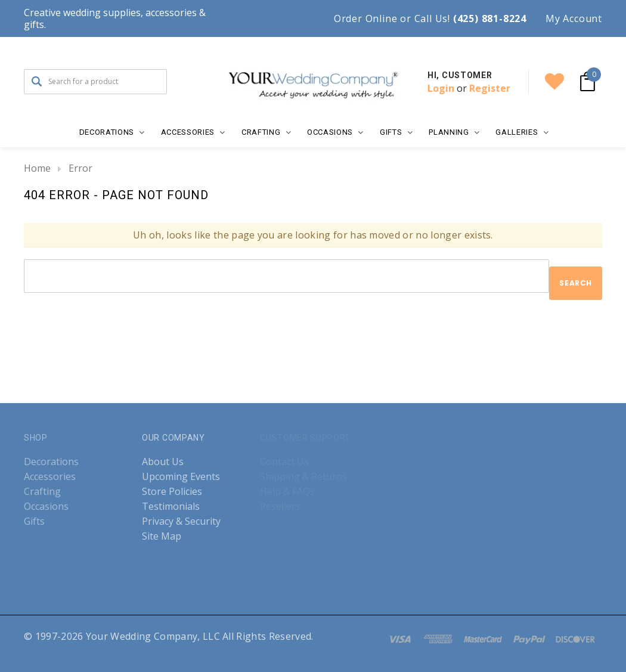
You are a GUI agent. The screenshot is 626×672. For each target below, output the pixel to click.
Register (490, 88)
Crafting (42, 492)
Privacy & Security (181, 521)
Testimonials (171, 507)
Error (80, 168)
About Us (163, 462)
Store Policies (172, 492)
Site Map (162, 536)
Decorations (51, 462)
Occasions (46, 507)
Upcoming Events (181, 477)
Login (441, 88)
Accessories (50, 477)
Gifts (34, 521)
